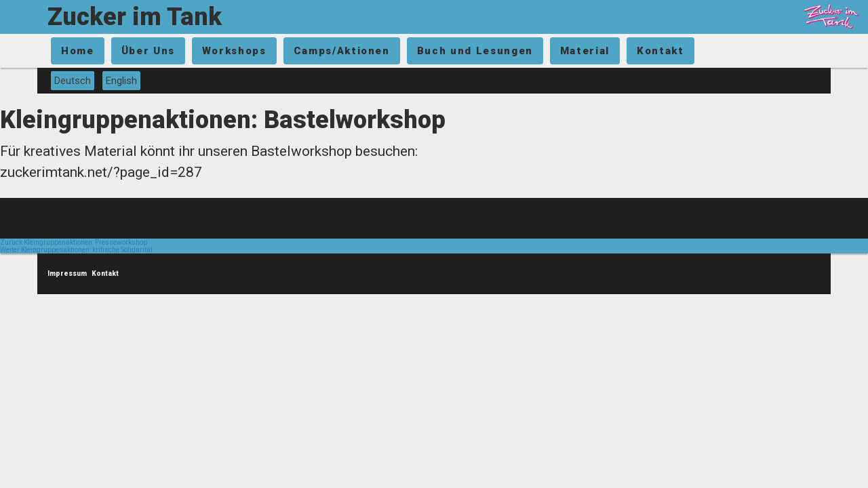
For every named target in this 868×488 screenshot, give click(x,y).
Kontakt (660, 51)
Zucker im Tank (135, 17)
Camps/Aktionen (342, 51)
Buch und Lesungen (475, 51)
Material (585, 51)
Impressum (67, 273)
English (121, 81)
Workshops (234, 51)
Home (78, 51)
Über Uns (148, 51)
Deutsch (73, 81)
